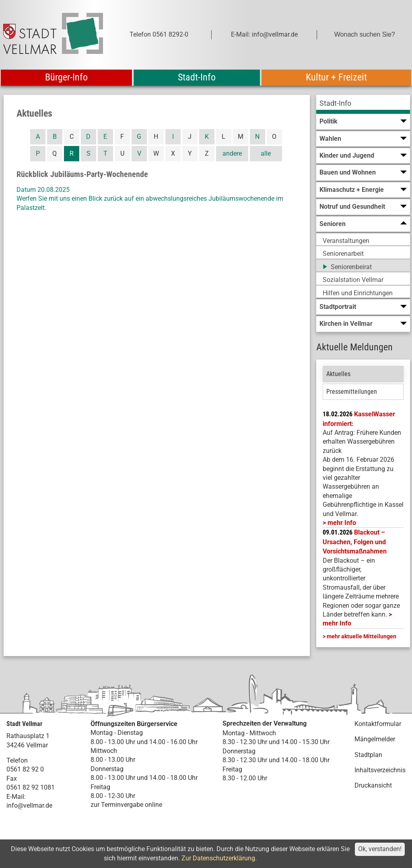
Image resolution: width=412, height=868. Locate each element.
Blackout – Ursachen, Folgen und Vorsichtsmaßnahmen (355, 542)
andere (232, 153)
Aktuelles (338, 374)
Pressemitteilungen (352, 392)
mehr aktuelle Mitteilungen (362, 636)
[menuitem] (363, 104)
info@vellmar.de (29, 805)
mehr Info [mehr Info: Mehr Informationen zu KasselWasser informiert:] (342, 523)
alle (266, 153)
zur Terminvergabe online (126, 805)
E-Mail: (16, 797)
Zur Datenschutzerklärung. (219, 858)
